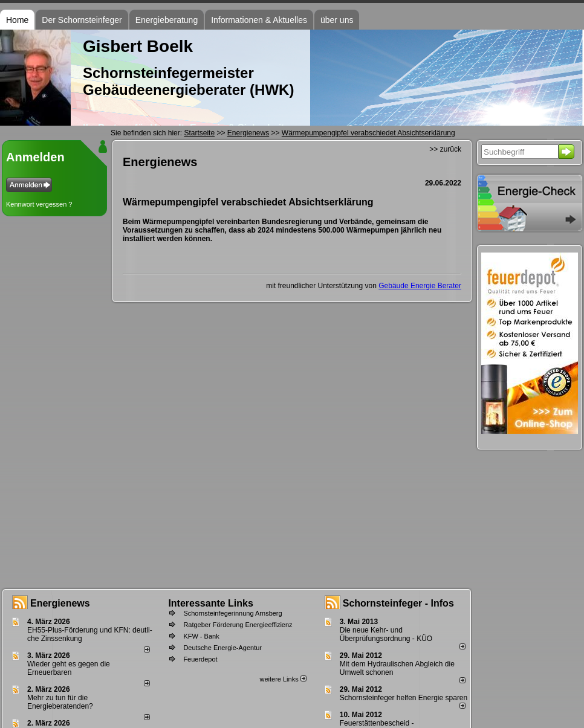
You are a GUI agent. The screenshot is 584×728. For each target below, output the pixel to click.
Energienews (60, 603)
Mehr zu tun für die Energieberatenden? (60, 702)
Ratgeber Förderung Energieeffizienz (238, 625)
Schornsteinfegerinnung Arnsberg (232, 613)
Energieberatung (167, 20)
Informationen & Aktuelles (259, 20)
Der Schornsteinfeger (82, 20)
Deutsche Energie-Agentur (222, 648)
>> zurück (445, 149)
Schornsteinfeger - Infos (398, 603)
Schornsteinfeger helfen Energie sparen (404, 698)
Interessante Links (211, 603)
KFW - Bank (201, 636)
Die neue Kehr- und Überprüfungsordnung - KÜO (386, 634)
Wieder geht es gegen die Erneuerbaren (69, 668)
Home (17, 20)
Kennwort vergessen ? (39, 204)
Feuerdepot (200, 659)
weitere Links (283, 679)
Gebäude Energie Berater (420, 286)
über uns (337, 20)
